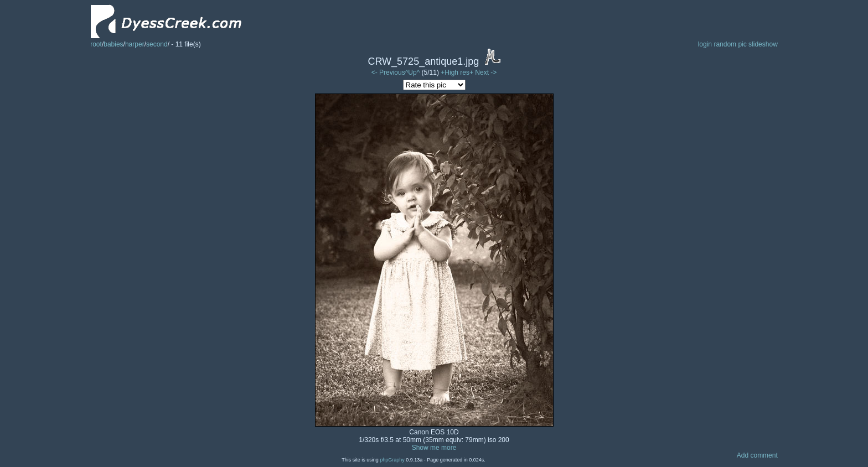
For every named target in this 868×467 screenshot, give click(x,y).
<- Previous (388, 72)
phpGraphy (392, 460)
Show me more (434, 448)
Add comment (757, 455)
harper (135, 44)
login (705, 44)
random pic (730, 44)
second (157, 44)
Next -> (486, 72)
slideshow (763, 44)
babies (113, 44)
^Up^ (413, 72)
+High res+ (458, 72)
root (96, 44)
